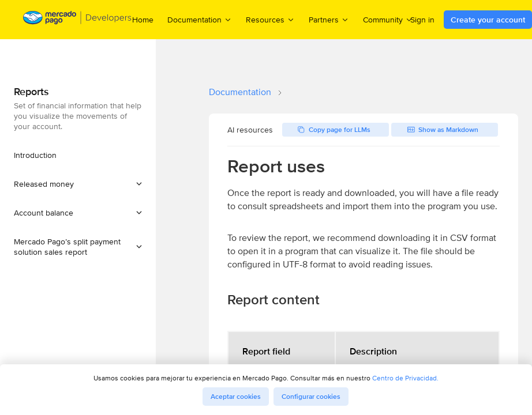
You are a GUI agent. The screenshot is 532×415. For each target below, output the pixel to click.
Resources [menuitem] (270, 19)
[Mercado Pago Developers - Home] (78, 20)
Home (143, 20)
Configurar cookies (311, 397)
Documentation (240, 92)
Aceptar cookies (236, 397)
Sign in (422, 20)
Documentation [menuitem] (200, 19)
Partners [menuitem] (329, 19)
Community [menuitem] (388, 19)
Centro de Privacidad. (405, 378)
